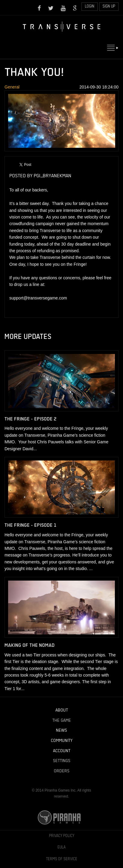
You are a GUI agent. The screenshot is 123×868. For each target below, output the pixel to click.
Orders (62, 771)
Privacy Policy (62, 836)
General (12, 87)
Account (62, 751)
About (62, 710)
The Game (62, 721)
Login (90, 6)
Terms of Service (62, 859)
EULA (61, 847)
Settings (62, 761)
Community (62, 741)
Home (62, 26)
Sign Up (109, 6)
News (61, 730)
